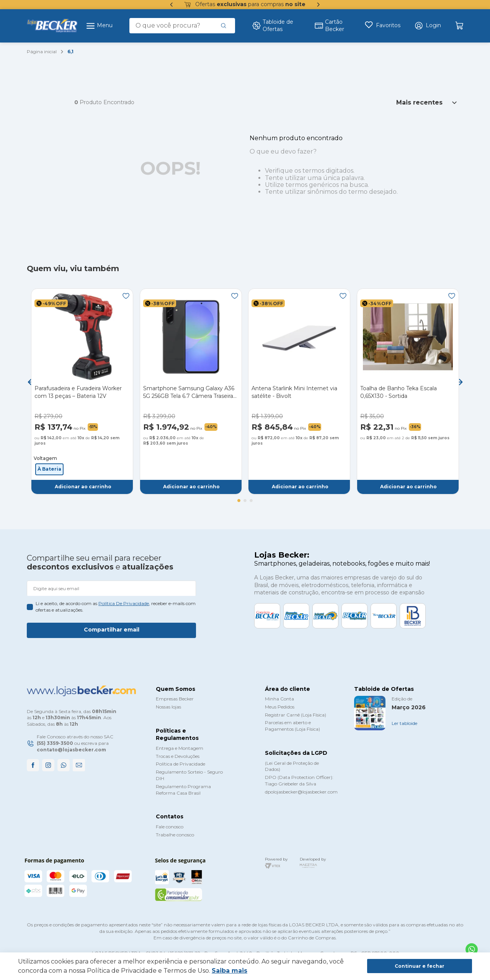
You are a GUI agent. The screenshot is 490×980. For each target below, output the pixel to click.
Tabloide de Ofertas (273, 26)
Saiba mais (229, 971)
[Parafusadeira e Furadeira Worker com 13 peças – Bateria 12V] (82, 391)
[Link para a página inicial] (42, 52)
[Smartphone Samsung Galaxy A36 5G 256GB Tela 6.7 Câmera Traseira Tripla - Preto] (191, 391)
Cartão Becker (329, 26)
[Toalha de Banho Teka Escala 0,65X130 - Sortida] (408, 391)
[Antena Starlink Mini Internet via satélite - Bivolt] (299, 391)
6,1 (70, 52)
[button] (428, 26)
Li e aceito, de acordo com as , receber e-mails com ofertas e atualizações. (116, 607)
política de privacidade (124, 603)
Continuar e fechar (420, 966)
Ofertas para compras (245, 5)
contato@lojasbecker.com (71, 750)
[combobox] (182, 26)
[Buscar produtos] (224, 26)
